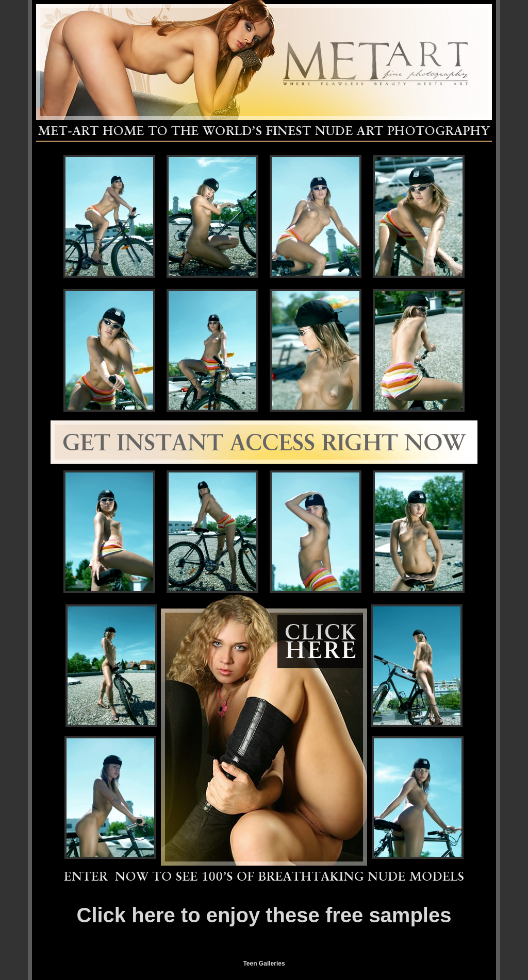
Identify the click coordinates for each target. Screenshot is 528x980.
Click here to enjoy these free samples (264, 915)
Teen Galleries (264, 964)
